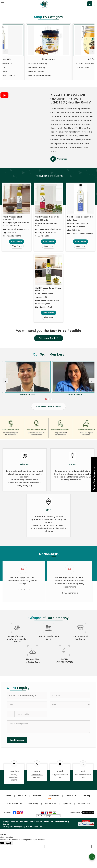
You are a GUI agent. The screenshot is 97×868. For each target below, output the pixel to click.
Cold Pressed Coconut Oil (17, 71)
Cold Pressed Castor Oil (16, 68)
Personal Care (84, 804)
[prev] (5, 52)
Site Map (87, 796)
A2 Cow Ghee (50, 804)
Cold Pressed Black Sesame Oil (20, 64)
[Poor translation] (9, 843)
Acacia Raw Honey (61, 64)
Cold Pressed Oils (25, 59)
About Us (22, 796)
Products (37, 796)
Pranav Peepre (72, 394)
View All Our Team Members (48, 406)
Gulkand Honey (59, 71)
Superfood (67, 804)
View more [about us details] (62, 159)
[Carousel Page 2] (48, 399)
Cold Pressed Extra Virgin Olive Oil (22, 75)
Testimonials (53, 796)
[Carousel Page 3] (51, 399)
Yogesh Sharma (25, 394)
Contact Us (71, 796)
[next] (92, 52)
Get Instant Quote (49, 338)
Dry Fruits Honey (60, 68)
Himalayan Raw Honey (63, 75)
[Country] (70, 705)
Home (9, 796)
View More (17, 246)
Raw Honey (72, 59)
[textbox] (27, 695)
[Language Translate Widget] (48, 816)
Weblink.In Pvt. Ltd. (34, 827)
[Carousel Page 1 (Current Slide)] (46, 399)
